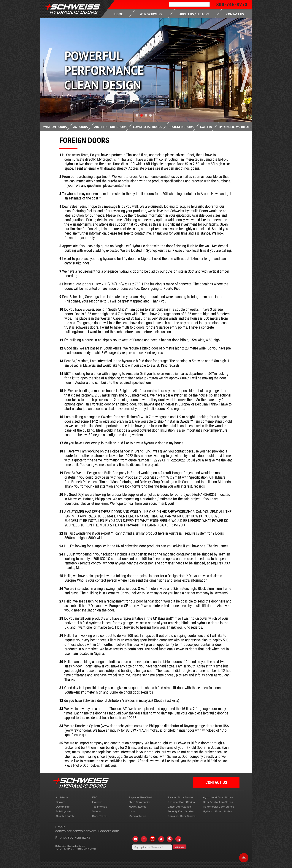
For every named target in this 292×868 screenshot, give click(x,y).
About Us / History (194, 14)
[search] (188, 4)
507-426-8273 (79, 837)
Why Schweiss (151, 14)
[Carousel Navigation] (146, 81)
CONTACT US (216, 782)
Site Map (246, 864)
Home (119, 14)
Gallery (206, 127)
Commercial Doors (148, 127)
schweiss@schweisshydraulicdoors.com (87, 831)
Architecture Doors (110, 127)
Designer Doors (181, 127)
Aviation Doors (55, 127)
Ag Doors (81, 127)
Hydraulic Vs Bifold (235, 127)
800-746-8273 (232, 5)
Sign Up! (180, 847)
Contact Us (235, 14)
